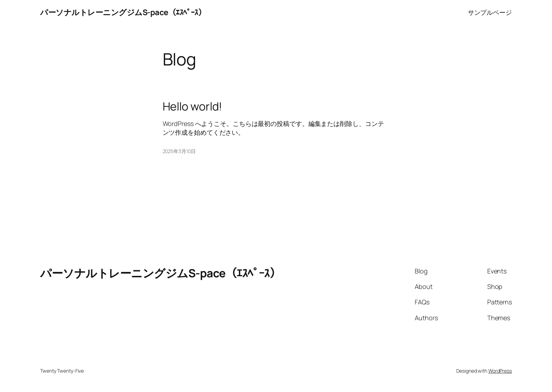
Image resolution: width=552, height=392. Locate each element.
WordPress (500, 371)
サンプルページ (490, 12)
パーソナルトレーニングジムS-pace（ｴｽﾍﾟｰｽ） (123, 12)
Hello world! (193, 106)
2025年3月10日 (179, 151)
